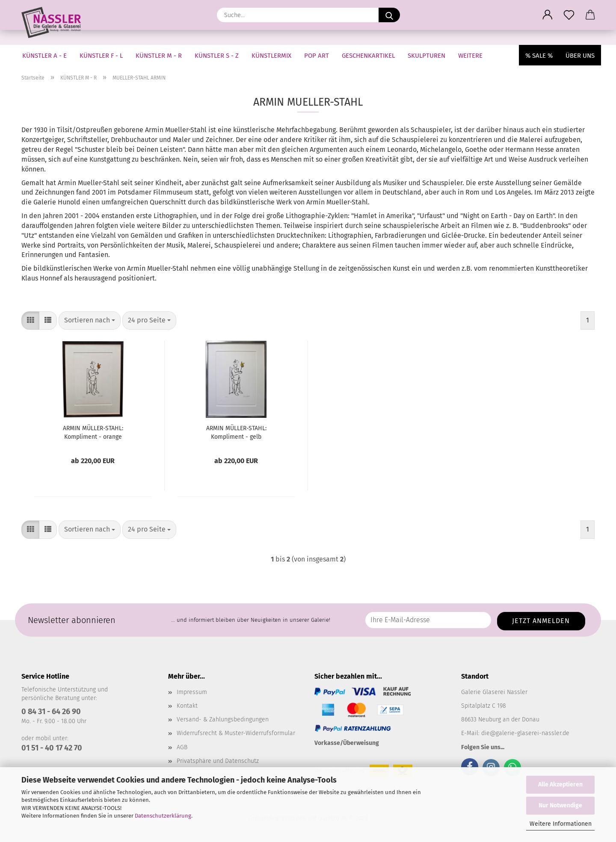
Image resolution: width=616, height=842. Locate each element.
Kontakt (187, 706)
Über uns (580, 56)
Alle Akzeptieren (560, 784)
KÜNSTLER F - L (101, 56)
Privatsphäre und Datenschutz (218, 761)
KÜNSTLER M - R (159, 56)
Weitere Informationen (561, 824)
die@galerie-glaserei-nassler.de (525, 733)
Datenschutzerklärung (163, 816)
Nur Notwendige (560, 805)
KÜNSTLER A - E (44, 56)
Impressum (192, 692)
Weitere (470, 56)
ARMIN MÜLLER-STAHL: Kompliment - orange (93, 433)
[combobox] (90, 321)
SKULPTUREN (426, 56)
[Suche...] (389, 15)
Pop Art (317, 56)
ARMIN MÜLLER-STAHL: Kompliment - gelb (236, 433)
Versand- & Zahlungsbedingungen (223, 719)
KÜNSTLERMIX (271, 56)
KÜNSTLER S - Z (217, 56)
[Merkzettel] (569, 15)
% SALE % (539, 56)
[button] (548, 15)
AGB (182, 747)
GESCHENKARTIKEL (368, 56)
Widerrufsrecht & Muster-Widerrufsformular (236, 733)
